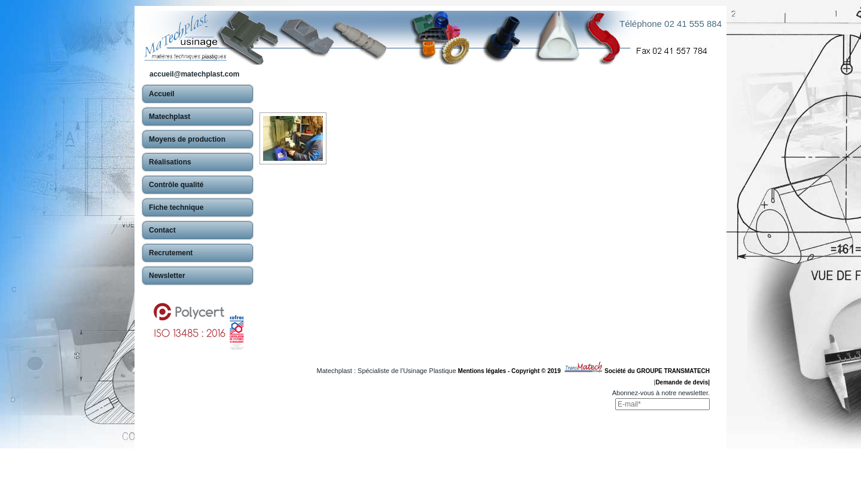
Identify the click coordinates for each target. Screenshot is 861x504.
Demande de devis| (683, 382)
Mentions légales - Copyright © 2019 (511, 371)
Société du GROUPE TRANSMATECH (657, 371)
